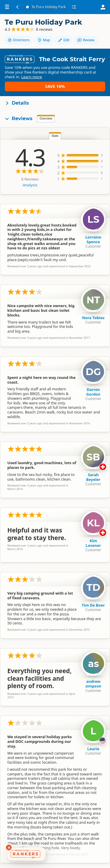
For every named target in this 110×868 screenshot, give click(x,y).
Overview (46, 119)
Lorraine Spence (93, 239)
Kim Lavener (93, 543)
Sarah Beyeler (93, 477)
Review (86, 40)
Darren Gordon (93, 392)
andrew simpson (93, 684)
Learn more (32, 77)
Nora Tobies (93, 318)
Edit (64, 40)
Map (44, 40)
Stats (55, 136)
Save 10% (55, 86)
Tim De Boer (93, 605)
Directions (18, 40)
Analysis (30, 185)
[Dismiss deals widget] (9, 847)
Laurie (93, 749)
